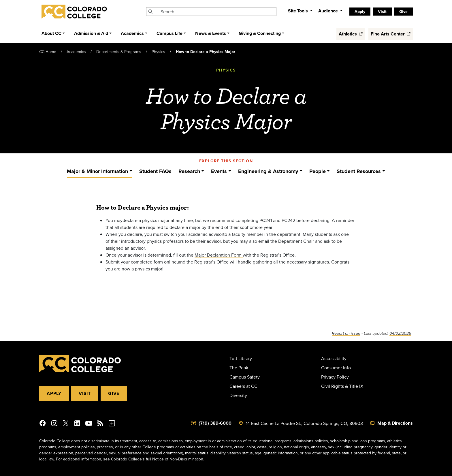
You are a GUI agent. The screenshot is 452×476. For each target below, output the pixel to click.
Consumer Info (336, 368)
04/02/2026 (400, 333)
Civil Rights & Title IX (342, 386)
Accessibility (334, 358)
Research (189, 171)
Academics (76, 52)
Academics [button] (132, 33)
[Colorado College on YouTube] (89, 424)
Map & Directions (395, 423)
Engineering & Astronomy (268, 171)
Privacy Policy (335, 377)
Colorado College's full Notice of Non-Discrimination (157, 459)
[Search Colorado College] (218, 12)
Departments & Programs (119, 52)
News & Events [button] (211, 33)
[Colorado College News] (100, 424)
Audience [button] (329, 11)
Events (219, 171)
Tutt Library (241, 358)
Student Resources (359, 171)
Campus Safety (245, 377)
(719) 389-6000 (215, 423)
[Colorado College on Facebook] (43, 424)
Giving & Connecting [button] (260, 33)
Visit (382, 12)
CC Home (48, 52)
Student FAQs (155, 171)
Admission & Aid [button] (91, 33)
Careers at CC (243, 386)
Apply (360, 12)
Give (403, 12)
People (318, 171)
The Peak (239, 368)
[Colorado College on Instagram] (54, 424)
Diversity (238, 395)
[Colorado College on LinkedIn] (77, 424)
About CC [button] (51, 33)
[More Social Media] (112, 424)
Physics (158, 52)
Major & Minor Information (97, 171)
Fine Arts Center (391, 34)
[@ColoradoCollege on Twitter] (66, 424)
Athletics (351, 34)
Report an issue (346, 333)
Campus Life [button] (169, 33)
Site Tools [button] (298, 11)
